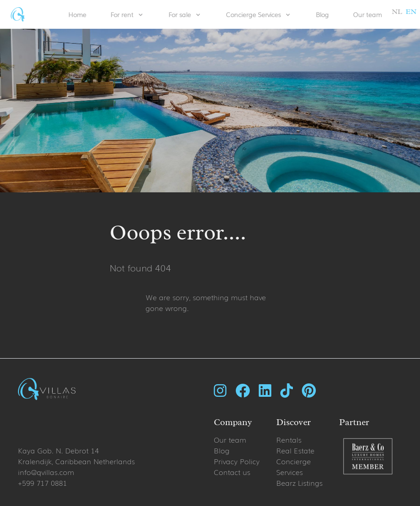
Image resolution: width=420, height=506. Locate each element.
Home (77, 14)
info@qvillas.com (46, 472)
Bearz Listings (299, 483)
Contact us (232, 472)
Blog (322, 14)
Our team (367, 14)
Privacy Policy (237, 461)
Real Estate (295, 450)
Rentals (289, 439)
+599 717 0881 (42, 483)
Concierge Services (294, 466)
